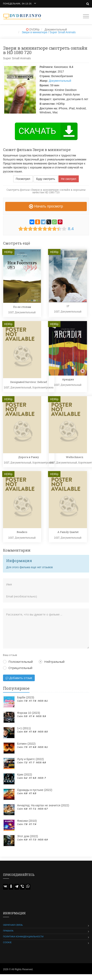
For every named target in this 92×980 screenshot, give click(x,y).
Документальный (60, 81)
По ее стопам (22, 307)
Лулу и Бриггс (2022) (30, 759)
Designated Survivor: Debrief (29, 382)
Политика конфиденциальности (23, 937)
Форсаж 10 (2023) (29, 713)
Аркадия (68, 379)
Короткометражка (43, 387)
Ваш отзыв (10, 655)
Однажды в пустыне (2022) (35, 790)
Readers (22, 532)
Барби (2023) (26, 697)
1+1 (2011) (24, 728)
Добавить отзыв (19, 678)
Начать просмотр (46, 206)
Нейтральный (52, 662)
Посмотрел (23, 179)
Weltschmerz (75, 457)
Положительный (18, 662)
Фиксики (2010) (27, 821)
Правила (8, 931)
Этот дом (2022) (28, 836)
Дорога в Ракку (29, 457)
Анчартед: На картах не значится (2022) (43, 805)
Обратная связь (13, 925)
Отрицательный (18, 668)
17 (68, 306)
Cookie (7, 942)
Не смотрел (69, 179)
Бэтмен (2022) (26, 744)
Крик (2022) (25, 775)
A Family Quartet (68, 532)
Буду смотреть (46, 179)
